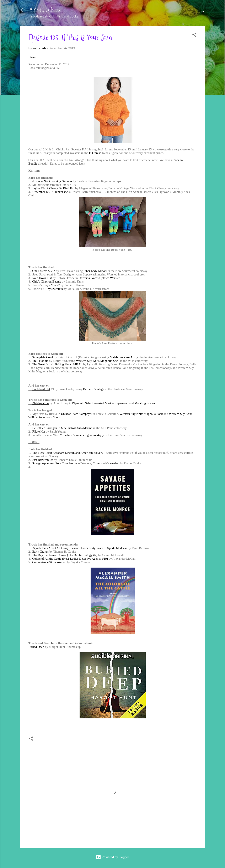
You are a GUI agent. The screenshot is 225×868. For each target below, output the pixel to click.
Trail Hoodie (41, 361)
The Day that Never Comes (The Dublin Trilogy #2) (65, 555)
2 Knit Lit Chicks (45, 10)
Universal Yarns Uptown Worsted (99, 278)
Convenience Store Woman (49, 562)
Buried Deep (36, 647)
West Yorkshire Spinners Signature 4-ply (79, 435)
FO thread (95, 153)
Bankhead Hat (41, 389)
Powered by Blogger (112, 857)
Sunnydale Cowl (43, 357)
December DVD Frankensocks (51, 192)
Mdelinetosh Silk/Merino (77, 428)
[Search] (203, 11)
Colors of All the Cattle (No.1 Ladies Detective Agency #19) (70, 559)
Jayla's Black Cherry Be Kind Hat (53, 188)
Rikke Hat (39, 432)
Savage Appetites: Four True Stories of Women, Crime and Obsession (76, 463)
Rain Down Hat (42, 278)
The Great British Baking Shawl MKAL (57, 364)
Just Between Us (43, 460)
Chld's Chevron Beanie (47, 281)
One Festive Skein (44, 271)
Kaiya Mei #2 (51, 285)
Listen (32, 57)
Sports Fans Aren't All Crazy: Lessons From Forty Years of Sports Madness (80, 548)
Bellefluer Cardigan (45, 428)
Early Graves (40, 552)
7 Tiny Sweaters (53, 289)
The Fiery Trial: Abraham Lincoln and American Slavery (68, 453)
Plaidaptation (40, 403)
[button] (194, 35)
